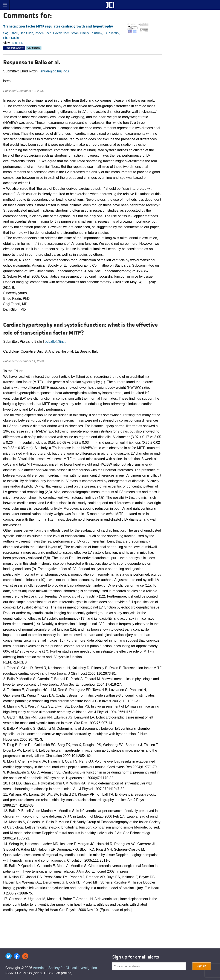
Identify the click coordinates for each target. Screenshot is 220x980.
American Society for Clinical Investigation (65, 968)
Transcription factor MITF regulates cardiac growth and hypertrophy (58, 26)
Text (14, 43)
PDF (22, 43)
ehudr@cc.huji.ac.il (55, 71)
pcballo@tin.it (55, 342)
